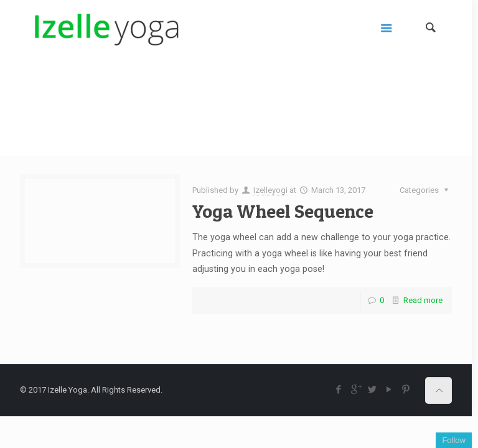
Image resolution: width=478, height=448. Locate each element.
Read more (423, 300)
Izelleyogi (270, 190)
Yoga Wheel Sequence (283, 211)
